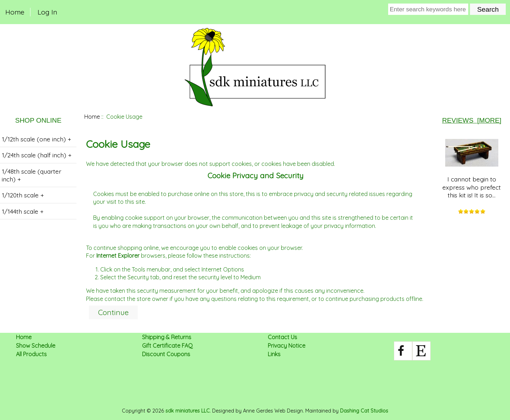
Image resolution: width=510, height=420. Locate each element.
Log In (47, 12)
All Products (31, 354)
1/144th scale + (23, 211)
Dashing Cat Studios (364, 411)
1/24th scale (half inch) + (37, 155)
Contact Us (282, 337)
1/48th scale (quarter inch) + (32, 175)
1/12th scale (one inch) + (36, 139)
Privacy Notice (287, 346)
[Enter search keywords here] (428, 9)
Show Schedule (36, 346)
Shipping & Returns (167, 337)
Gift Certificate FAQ (167, 346)
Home (15, 12)
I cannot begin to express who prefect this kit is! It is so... (472, 169)
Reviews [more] (472, 120)
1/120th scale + (23, 195)
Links (274, 354)
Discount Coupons (166, 354)
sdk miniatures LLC (188, 411)
